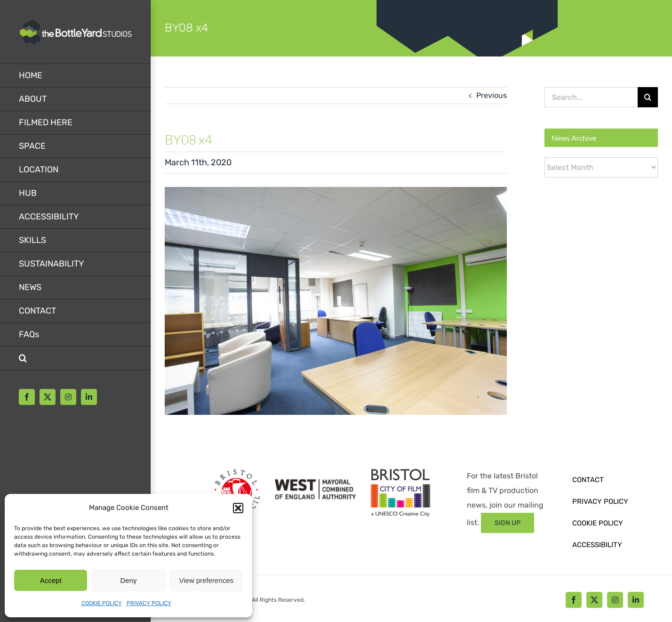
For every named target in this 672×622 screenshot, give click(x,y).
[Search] (648, 97)
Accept (51, 580)
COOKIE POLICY (102, 603)
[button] (238, 508)
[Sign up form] (508, 523)
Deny (128, 580)
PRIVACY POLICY (149, 603)
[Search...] (591, 97)
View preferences (207, 580)
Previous (492, 95)
